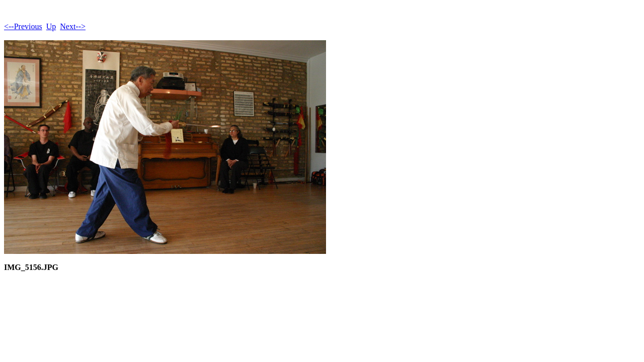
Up (51, 26)
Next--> (73, 26)
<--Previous (23, 26)
